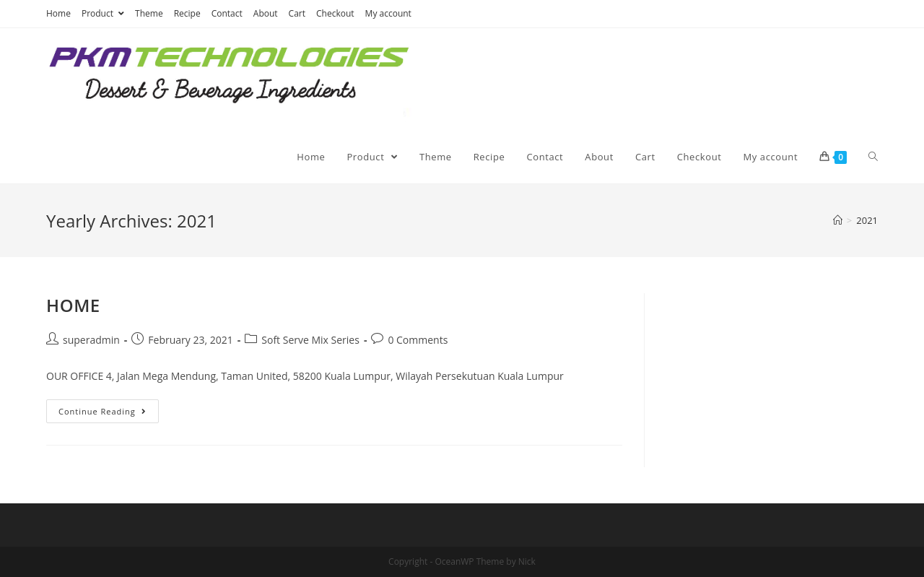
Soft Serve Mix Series (310, 340)
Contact (227, 13)
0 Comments (418, 340)
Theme (149, 13)
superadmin (91, 340)
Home (58, 13)
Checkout (335, 13)
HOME (73, 305)
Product (103, 13)
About (266, 13)
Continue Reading (103, 411)
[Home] (838, 220)
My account (388, 13)
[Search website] (873, 157)
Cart (297, 13)
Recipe (187, 13)
